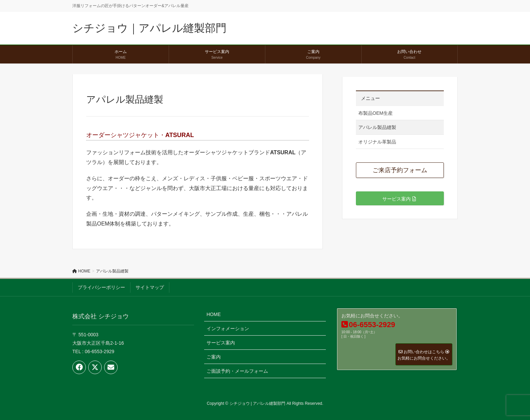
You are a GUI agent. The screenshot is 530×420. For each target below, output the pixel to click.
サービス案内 (221, 343)
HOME (214, 314)
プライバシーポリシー (101, 287)
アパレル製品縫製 (377, 127)
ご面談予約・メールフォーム (237, 371)
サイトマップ (150, 287)
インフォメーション (228, 329)
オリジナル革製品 (377, 142)
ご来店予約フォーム (400, 170)
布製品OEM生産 (376, 113)
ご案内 (214, 357)
